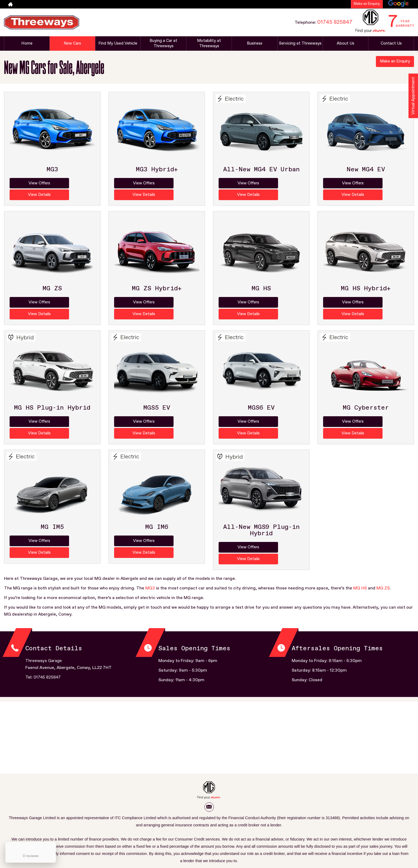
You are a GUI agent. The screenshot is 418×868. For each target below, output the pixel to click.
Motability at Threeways (209, 43)
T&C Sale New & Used (120, 838)
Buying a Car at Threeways (163, 43)
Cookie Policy (262, 838)
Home (27, 43)
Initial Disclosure (290, 838)
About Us (345, 43)
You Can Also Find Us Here (226, 838)
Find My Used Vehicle (118, 43)
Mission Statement (158, 838)
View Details (74, 183)
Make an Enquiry (367, 4)
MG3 (150, 543)
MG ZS (383, 543)
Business (254, 43)
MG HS (360, 543)
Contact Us (391, 43)
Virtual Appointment (413, 98)
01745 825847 (335, 22)
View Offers (30, 183)
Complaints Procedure (326, 838)
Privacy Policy (189, 838)
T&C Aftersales (86, 838)
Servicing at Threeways (300, 43)
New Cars (73, 43)
